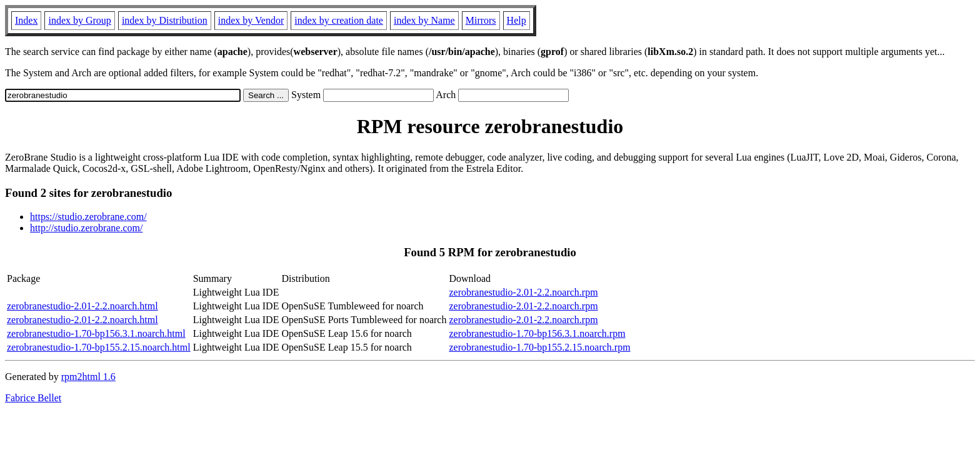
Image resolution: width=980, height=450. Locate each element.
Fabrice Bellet (33, 398)
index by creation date (339, 20)
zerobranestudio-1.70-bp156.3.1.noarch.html (96, 333)
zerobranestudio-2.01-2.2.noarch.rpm (523, 292)
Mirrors (481, 20)
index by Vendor (251, 20)
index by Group (79, 20)
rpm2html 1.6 (88, 377)
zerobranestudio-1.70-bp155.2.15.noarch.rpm (539, 347)
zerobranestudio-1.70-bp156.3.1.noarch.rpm (537, 333)
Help (517, 20)
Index (26, 20)
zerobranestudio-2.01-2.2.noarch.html (82, 306)
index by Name (424, 20)
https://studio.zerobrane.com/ (88, 217)
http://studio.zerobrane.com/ (86, 228)
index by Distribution (165, 20)
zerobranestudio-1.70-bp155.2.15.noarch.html (99, 347)
